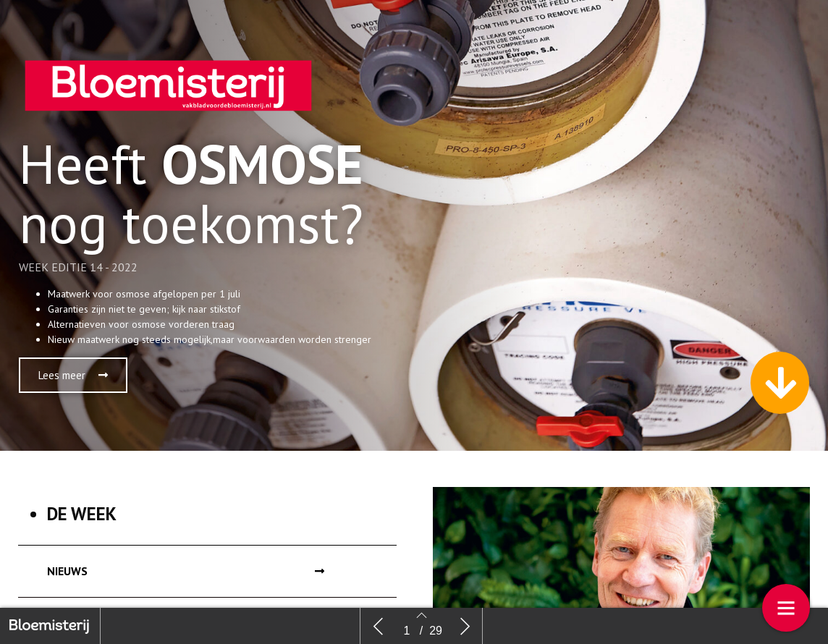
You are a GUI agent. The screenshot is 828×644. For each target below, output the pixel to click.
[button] (73, 375)
